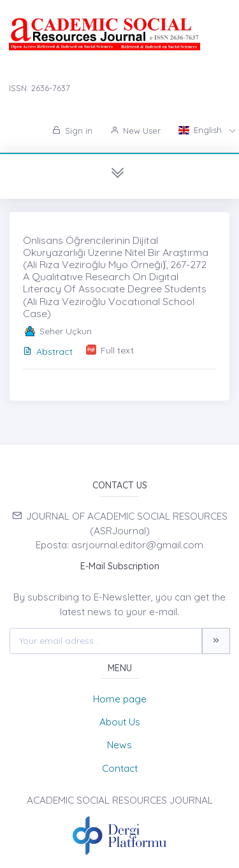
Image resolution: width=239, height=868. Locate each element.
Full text (117, 350)
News (119, 745)
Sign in (72, 131)
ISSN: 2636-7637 (40, 88)
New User (135, 131)
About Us (120, 722)
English (201, 130)
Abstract (48, 352)
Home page (120, 699)
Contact (120, 768)
